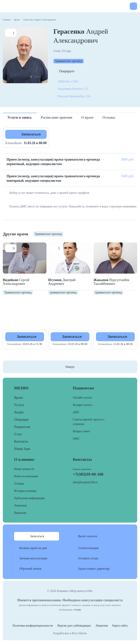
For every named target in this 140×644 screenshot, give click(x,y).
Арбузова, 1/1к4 (68, 81)
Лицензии (20, 505)
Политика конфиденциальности (33, 626)
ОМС (76, 439)
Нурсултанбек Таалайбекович (111, 282)
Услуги (19, 405)
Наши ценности (24, 469)
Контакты (21, 441)
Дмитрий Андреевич (62, 282)
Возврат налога (83, 405)
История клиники (25, 491)
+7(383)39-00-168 (124, 6)
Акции (19, 412)
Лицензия (102, 626)
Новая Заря (22, 449)
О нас (18, 434)
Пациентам (22, 427)
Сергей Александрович (16, 282)
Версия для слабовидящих (74, 626)
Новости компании (26, 476)
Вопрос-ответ (82, 431)
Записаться (31, 134)
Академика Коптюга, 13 (73, 89)
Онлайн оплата (82, 398)
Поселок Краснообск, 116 (74, 96)
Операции (21, 420)
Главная (7, 20)
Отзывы (19, 484)
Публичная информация (29, 498)
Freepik (77, 610)
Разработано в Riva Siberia (70, 633)
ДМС (76, 412)
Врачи (17, 20)
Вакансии (20, 513)
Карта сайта (120, 626)
